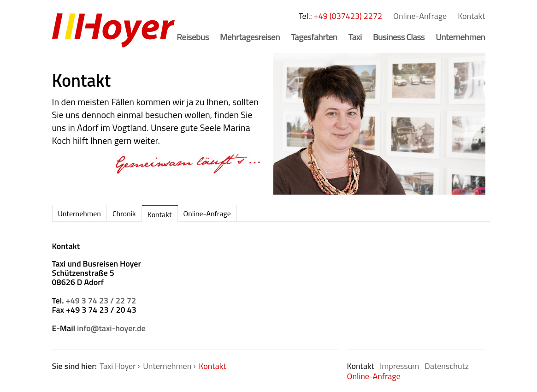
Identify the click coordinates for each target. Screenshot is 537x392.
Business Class (399, 37)
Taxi (355, 37)
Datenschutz (447, 366)
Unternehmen (460, 37)
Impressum (399, 366)
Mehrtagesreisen (250, 37)
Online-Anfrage (420, 16)
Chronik (124, 214)
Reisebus (193, 37)
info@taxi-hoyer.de (111, 328)
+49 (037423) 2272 (348, 16)
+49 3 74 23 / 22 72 (101, 300)
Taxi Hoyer (118, 366)
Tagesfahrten (314, 37)
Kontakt (471, 16)
